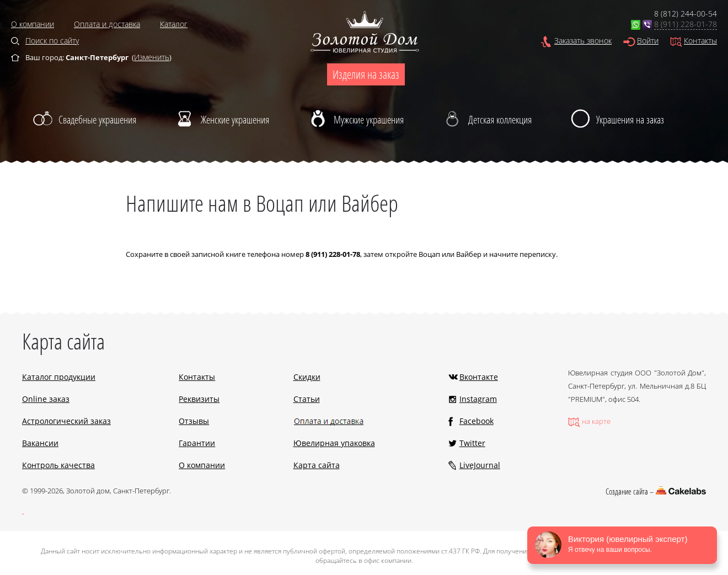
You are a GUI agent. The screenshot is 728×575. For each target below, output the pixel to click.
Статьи (307, 399)
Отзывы (194, 421)
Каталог (174, 24)
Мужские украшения (369, 120)
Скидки (307, 377)
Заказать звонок (583, 41)
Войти (648, 41)
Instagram (478, 399)
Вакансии (40, 443)
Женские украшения (235, 120)
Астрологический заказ (66, 421)
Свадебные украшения (97, 120)
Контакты (700, 41)
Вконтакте (479, 377)
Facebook (477, 421)
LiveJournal (480, 465)
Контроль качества (58, 465)
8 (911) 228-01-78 (686, 24)
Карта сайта (317, 465)
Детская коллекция (500, 120)
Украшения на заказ (630, 120)
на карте (596, 421)
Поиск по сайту (52, 41)
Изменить (152, 57)
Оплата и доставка (107, 24)
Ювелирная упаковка (334, 443)
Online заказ (46, 399)
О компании (33, 24)
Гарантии (197, 443)
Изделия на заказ (366, 74)
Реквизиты (199, 399)
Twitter (472, 443)
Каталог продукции (59, 377)
